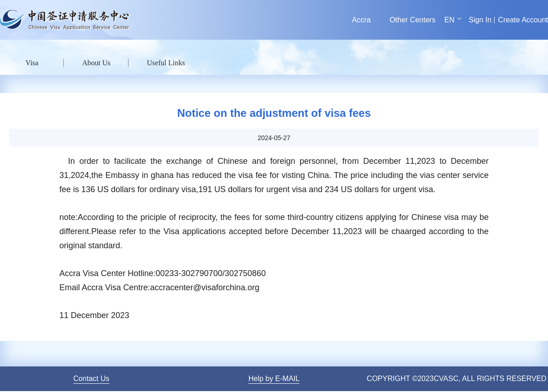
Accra (361, 20)
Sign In (480, 20)
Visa (32, 63)
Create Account (523, 20)
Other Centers (412, 20)
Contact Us (91, 379)
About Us (96, 63)
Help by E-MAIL (274, 379)
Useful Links (166, 63)
